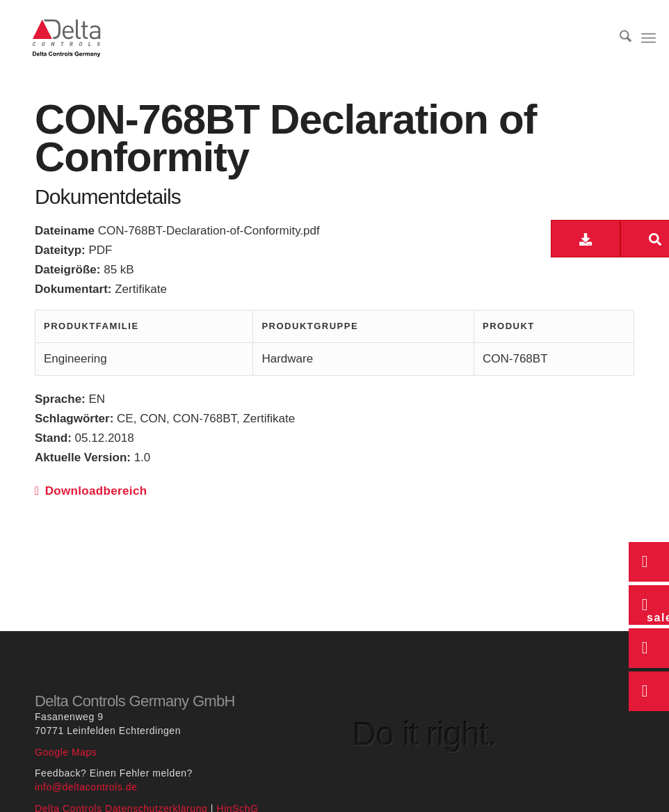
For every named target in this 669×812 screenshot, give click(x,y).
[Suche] (618, 38)
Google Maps (66, 752)
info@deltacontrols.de (86, 787)
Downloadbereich (91, 491)
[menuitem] (618, 38)
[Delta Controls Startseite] (67, 38)
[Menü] (648, 38)
